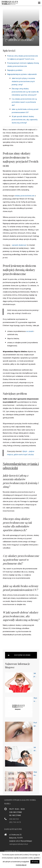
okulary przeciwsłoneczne (25, 196)
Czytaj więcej (21, 865)
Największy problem (15, 70)
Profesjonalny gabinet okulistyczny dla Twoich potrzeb (35, 724)
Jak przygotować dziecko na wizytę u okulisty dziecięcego (35, 675)
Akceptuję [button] (35, 862)
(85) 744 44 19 (15, 822)
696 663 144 (14, 819)
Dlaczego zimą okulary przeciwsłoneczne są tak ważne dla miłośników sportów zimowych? (25, 92)
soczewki (30, 331)
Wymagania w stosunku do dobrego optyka (35, 700)
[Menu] (39, 3)
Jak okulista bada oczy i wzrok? (35, 749)
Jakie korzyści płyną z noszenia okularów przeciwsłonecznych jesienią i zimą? (23, 81)
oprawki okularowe (19, 245)
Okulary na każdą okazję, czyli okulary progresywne (35, 774)
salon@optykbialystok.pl (19, 844)
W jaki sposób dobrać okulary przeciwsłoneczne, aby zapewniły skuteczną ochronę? (25, 120)
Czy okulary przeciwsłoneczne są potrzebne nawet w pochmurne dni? (24, 102)
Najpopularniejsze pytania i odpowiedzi (22, 74)
